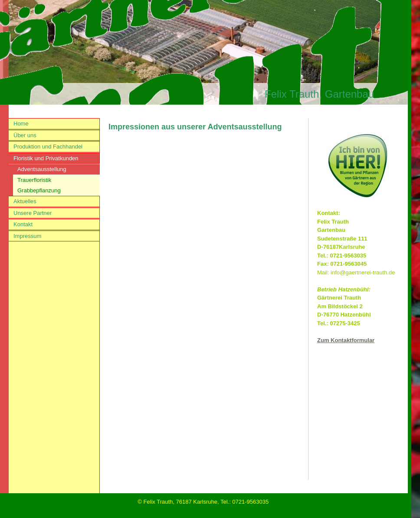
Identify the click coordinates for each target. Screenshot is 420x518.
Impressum (27, 236)
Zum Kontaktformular (346, 340)
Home (21, 124)
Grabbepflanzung (39, 190)
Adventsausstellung (42, 169)
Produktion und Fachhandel (48, 147)
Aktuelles (25, 201)
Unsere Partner (33, 213)
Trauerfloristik (34, 180)
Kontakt (23, 224)
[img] (204, 52)
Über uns (25, 135)
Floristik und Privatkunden (46, 158)
